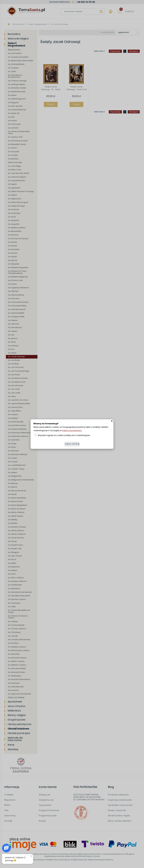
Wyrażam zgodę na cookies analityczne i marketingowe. (64, 435)
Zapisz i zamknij (72, 444)
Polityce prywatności (72, 431)
